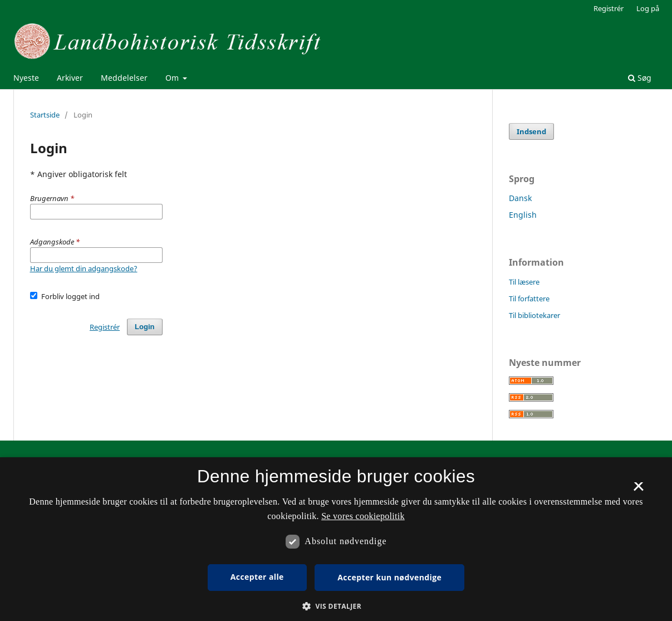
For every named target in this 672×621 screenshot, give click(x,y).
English (523, 215)
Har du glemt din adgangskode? (84, 268)
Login (144, 327)
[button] (336, 606)
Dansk (520, 198)
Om (173, 78)
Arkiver (70, 78)
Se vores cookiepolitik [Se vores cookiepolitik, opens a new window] (363, 516)
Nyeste (26, 78)
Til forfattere (529, 299)
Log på (648, 8)
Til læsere (524, 282)
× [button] (638, 490)
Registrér (609, 8)
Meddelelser (124, 78)
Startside (45, 115)
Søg (640, 78)
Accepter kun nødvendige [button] (389, 577)
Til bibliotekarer (534, 315)
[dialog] (336, 539)
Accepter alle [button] (257, 577)
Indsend (531, 131)
